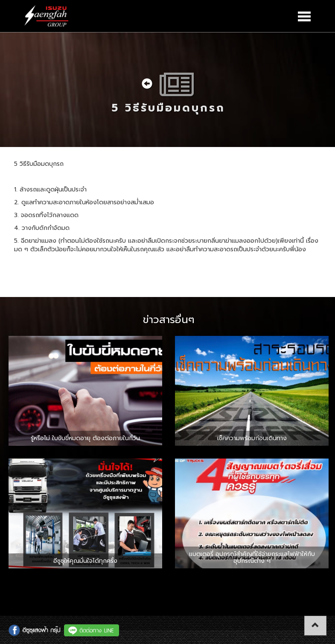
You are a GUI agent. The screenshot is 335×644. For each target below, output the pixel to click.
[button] (315, 626)
